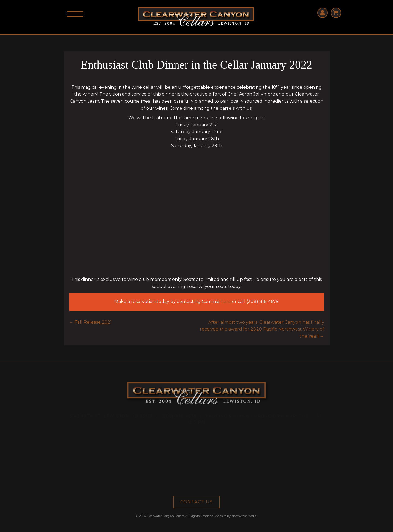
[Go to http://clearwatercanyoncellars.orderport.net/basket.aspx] (336, 13)
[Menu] (75, 14)
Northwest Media (244, 516)
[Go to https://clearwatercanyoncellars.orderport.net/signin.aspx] (323, 13)
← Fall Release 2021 (90, 322)
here (226, 301)
